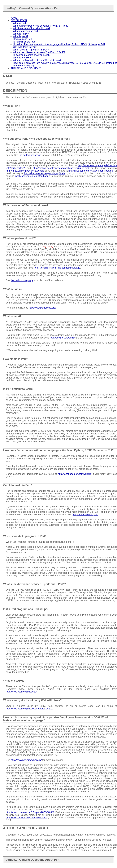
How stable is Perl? (23, 39)
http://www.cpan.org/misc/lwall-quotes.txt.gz (29, 709)
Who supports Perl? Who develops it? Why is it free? (41, 26)
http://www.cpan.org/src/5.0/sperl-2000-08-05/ (30, 812)
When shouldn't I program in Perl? (31, 50)
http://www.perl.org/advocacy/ (26, 760)
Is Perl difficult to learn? (25, 42)
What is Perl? (20, 23)
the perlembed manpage (85, 515)
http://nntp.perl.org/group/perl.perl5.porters (91, 171)
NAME (14, 18)
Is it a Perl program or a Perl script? (32, 55)
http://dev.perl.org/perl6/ (62, 338)
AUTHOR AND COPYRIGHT (26, 68)
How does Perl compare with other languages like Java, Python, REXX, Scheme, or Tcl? (59, 44)
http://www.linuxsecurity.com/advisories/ (27, 818)
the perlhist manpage (30, 155)
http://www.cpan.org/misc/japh (22, 692)
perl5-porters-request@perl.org (32, 176)
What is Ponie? (21, 34)
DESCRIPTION (19, 20)
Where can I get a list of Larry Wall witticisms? (37, 60)
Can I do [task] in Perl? (25, 47)
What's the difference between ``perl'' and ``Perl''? (39, 52)
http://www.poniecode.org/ (42, 308)
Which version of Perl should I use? (32, 28)
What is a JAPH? (22, 58)
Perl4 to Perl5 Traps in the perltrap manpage (57, 268)
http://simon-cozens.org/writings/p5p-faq (45, 173)
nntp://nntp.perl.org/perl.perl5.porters (25, 171)
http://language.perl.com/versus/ (75, 474)
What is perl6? (21, 36)
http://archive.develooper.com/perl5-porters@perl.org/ (61, 168)
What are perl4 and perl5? (27, 31)
